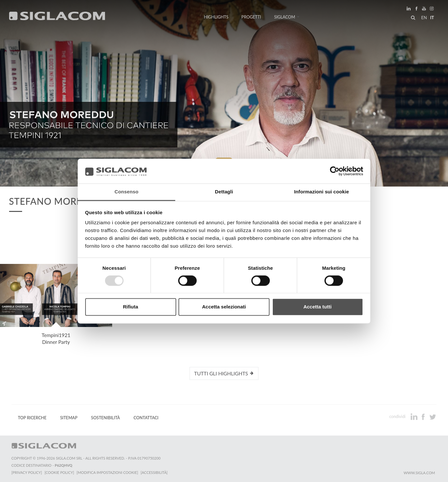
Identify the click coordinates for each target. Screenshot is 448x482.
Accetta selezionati (224, 307)
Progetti (251, 17)
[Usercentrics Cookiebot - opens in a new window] (335, 171)
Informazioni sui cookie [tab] (322, 192)
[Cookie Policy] (59, 472)
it (432, 18)
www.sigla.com (419, 473)
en (424, 18)
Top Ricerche (32, 418)
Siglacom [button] (287, 17)
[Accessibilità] (154, 472)
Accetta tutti (317, 307)
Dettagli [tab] (224, 192)
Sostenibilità (105, 418)
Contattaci (146, 418)
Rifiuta (131, 307)
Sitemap (69, 418)
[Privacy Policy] (27, 472)
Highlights (216, 17)
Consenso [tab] (126, 192)
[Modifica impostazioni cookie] (107, 472)
